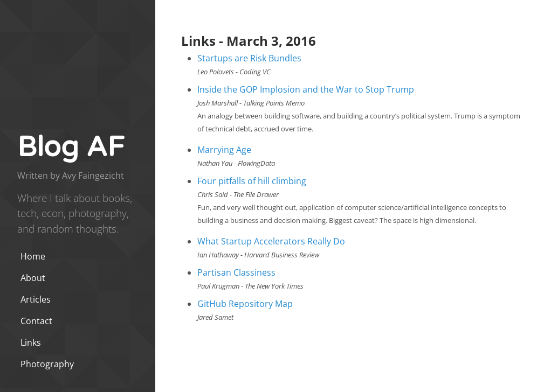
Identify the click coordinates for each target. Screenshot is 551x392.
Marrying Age (224, 150)
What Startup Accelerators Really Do (271, 241)
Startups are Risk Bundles (249, 58)
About (33, 278)
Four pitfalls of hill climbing (252, 181)
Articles (36, 299)
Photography (47, 364)
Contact (36, 321)
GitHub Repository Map (245, 304)
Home (33, 256)
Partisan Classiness (236, 272)
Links (31, 342)
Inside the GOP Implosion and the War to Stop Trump (306, 89)
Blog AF (71, 147)
